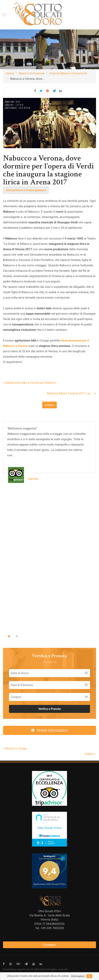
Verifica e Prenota (49, 709)
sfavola (33, 479)
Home (10, 73)
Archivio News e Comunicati (68, 73)
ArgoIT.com (24, 969)
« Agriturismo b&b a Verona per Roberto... (30, 383)
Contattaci (49, 945)
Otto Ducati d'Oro (50, 911)
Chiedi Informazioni (50, 730)
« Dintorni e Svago (15, 748)
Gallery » (90, 754)
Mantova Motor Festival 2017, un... (71, 393)
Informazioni (78, 976)
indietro (49, 405)
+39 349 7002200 (52, 928)
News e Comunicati (32, 73)
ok (89, 976)
